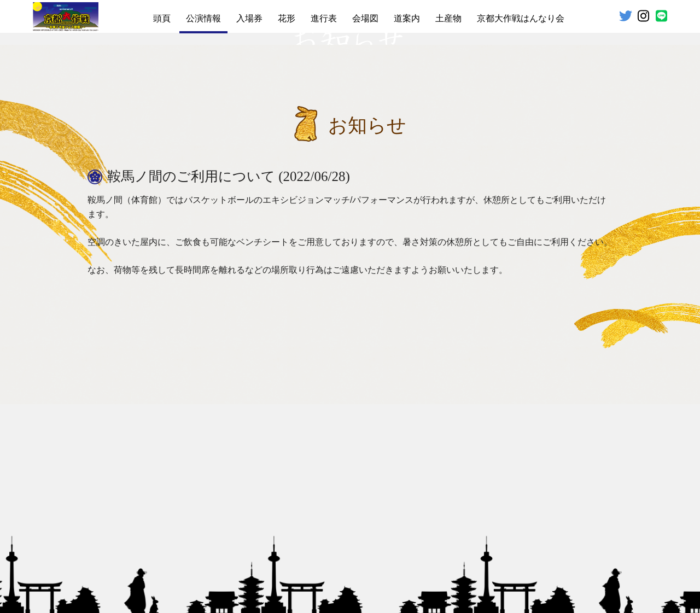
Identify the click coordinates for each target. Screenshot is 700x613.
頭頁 (162, 18)
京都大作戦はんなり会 (521, 18)
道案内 (407, 18)
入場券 (249, 18)
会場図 (365, 18)
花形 (287, 18)
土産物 (448, 18)
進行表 (324, 18)
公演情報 (203, 18)
